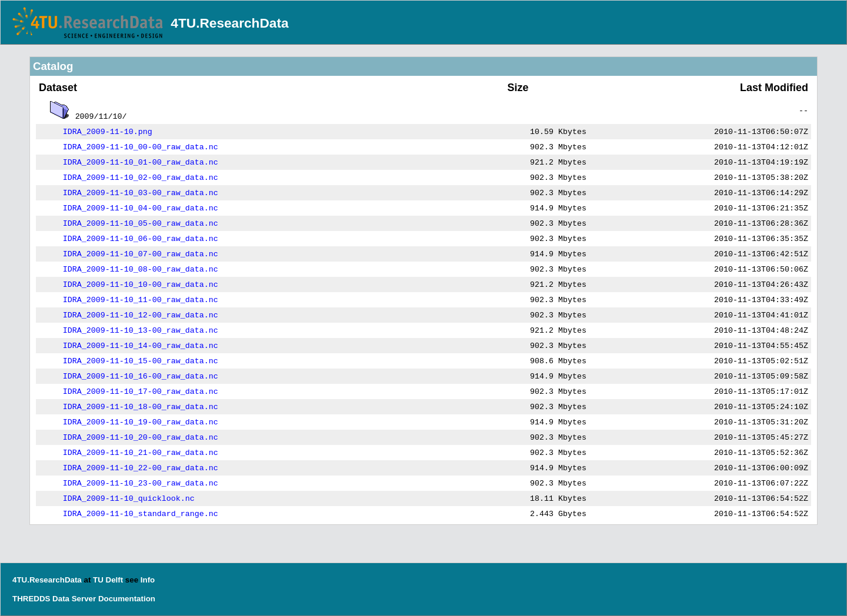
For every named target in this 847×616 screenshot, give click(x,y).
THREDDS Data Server (54, 599)
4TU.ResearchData (229, 23)
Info (148, 580)
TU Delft (108, 580)
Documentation (127, 599)
